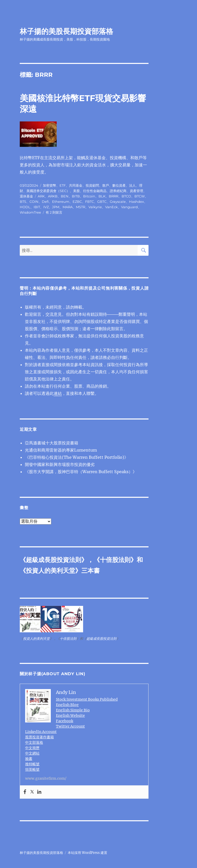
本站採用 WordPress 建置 (87, 853)
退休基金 (26, 196)
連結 (58, 393)
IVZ (46, 207)
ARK (41, 196)
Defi (45, 202)
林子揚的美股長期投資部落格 (66, 31)
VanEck (111, 207)
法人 (132, 185)
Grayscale (118, 202)
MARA (68, 207)
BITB (76, 196)
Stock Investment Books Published (87, 699)
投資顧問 (92, 185)
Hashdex (136, 202)
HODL (25, 207)
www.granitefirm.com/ (46, 778)
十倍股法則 (115, 560)
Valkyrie (95, 207)
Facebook (65, 721)
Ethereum (61, 202)
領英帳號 (32, 769)
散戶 (106, 185)
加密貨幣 (50, 185)
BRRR (114, 196)
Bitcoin (89, 196)
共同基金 (76, 185)
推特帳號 (32, 764)
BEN (65, 196)
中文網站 (32, 753)
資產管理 (136, 191)
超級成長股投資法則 (54, 560)
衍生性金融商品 (95, 191)
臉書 (29, 759)
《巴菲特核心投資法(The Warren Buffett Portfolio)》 (77, 457)
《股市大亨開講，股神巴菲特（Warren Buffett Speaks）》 (81, 472)
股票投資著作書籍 (40, 737)
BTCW (140, 196)
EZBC (77, 202)
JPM (56, 207)
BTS (23, 202)
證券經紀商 (118, 191)
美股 (76, 191)
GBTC (102, 202)
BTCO (126, 196)
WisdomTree (30, 212)
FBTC (90, 202)
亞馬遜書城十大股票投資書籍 (52, 443)
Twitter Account (70, 726)
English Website (70, 716)
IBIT (37, 207)
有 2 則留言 (54, 212)
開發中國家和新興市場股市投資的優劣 (60, 464)
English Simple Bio (73, 710)
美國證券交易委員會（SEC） (48, 191)
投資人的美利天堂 (51, 571)
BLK (102, 196)
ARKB (53, 196)
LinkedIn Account (41, 732)
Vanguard (129, 207)
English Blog (67, 705)
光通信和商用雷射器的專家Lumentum (61, 450)
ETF (63, 185)
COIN (34, 202)
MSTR (81, 207)
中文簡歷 (32, 748)
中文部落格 (34, 742)
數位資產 (119, 185)
